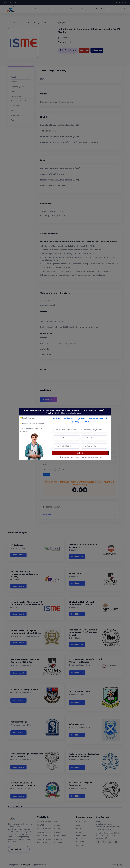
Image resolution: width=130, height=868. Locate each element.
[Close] (109, 412)
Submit (80, 453)
